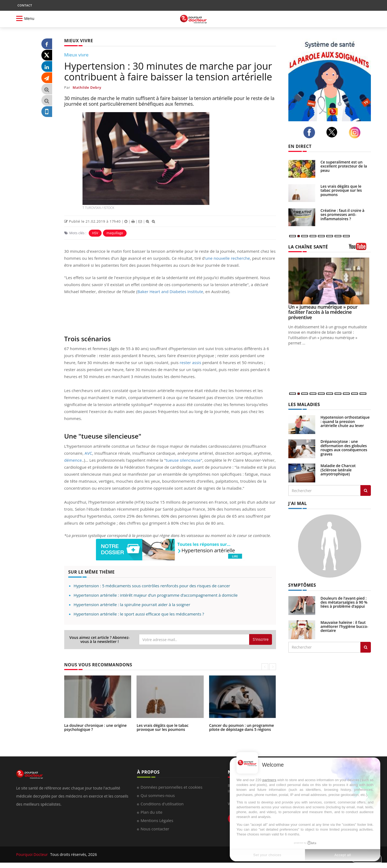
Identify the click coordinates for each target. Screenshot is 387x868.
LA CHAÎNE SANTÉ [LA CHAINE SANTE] (308, 247)
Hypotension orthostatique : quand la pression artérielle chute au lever (345, 421)
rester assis (190, 362)
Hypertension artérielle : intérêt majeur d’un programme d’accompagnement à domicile (156, 595)
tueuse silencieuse (183, 460)
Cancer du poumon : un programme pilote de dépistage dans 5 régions (241, 727)
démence (73, 460)
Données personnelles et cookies (171, 787)
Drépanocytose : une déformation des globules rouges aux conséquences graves (344, 448)
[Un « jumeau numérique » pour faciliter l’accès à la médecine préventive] (330, 281)
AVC (88, 453)
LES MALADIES (304, 404)
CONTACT (25, 5)
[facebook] (311, 133)
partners (269, 780)
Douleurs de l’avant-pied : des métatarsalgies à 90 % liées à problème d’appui (344, 602)
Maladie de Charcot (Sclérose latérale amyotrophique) (338, 470)
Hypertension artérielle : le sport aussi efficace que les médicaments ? (139, 614)
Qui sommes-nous (158, 795)
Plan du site (151, 812)
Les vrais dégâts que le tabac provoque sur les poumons (162, 727)
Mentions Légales (157, 820)
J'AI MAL (298, 503)
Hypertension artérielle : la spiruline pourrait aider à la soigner (132, 604)
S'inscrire (261, 639)
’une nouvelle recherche (227, 258)
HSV (95, 233)
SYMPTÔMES (302, 585)
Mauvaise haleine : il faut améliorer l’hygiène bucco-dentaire (345, 627)
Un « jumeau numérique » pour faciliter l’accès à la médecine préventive (323, 312)
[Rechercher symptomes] (366, 647)
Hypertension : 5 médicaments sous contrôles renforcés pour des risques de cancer (152, 586)
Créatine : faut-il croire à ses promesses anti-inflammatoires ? (343, 215)
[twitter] (333, 132)
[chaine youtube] (360, 248)
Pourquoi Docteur (33, 854)
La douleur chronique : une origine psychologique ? (96, 727)
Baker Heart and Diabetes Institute (170, 291)
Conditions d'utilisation (162, 804)
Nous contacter (155, 829)
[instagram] (356, 133)
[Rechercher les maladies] (366, 490)
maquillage (115, 233)
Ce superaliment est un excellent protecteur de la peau (344, 166)
